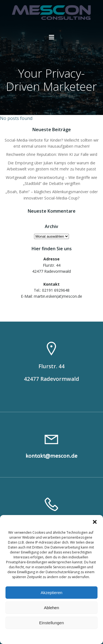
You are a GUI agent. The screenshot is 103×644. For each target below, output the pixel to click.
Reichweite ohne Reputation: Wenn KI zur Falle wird (52, 154)
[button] (95, 522)
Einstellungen (51, 623)
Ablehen (51, 608)
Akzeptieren (51, 593)
